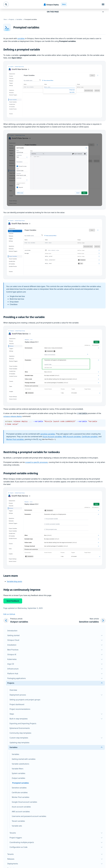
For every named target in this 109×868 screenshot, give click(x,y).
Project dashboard (17, 704)
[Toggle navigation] (103, 4)
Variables (15, 754)
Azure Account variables (52, 436)
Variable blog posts (14, 581)
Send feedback (13, 600)
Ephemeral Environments (20, 728)
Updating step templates (19, 742)
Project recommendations (20, 709)
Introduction (12, 630)
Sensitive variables (19, 787)
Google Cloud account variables (24, 802)
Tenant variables (18, 821)
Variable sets (17, 825)
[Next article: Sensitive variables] (92, 620)
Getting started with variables (24, 759)
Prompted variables (21, 782)
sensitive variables (48, 434)
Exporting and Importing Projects (23, 723)
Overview (13, 690)
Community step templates (20, 733)
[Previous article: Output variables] (16, 620)
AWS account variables (21, 811)
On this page (53, 12)
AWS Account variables (72, 436)
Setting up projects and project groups (25, 699)
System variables (19, 773)
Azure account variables (21, 806)
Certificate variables (90, 436)
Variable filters (18, 768)
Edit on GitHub (9, 614)
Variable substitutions (20, 763)
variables (21, 38)
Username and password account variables (29, 816)
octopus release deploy (13, 416)
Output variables (18, 778)
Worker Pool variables (15, 439)
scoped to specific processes (37, 462)
